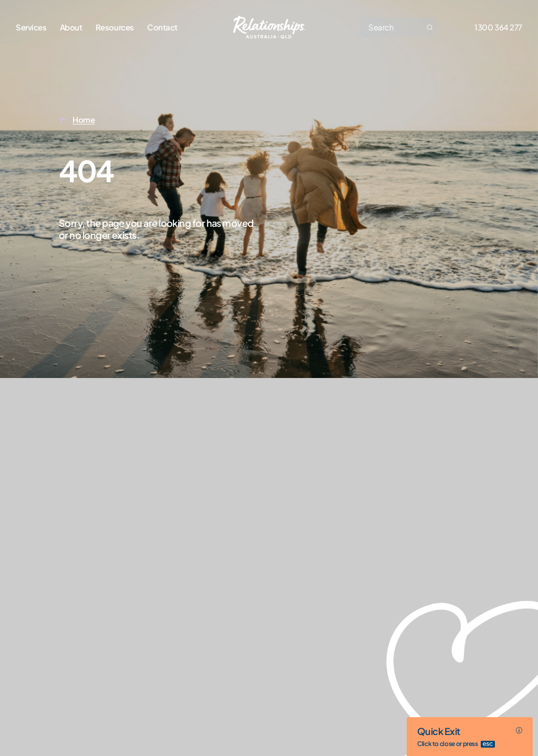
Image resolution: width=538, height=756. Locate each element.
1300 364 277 (498, 27)
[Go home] (269, 27)
